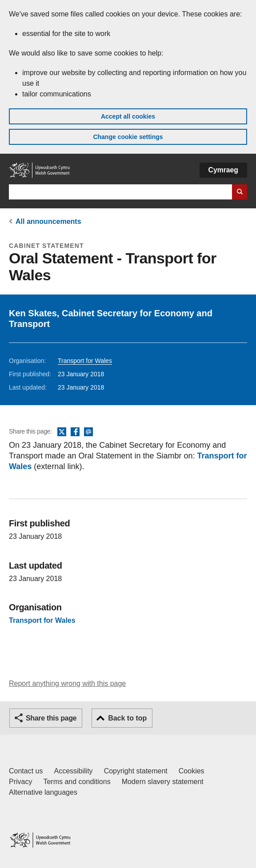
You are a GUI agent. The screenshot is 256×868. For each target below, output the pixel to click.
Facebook (75, 432)
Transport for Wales (85, 361)
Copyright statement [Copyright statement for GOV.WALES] (136, 771)
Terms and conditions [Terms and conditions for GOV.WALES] (77, 782)
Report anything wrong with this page (67, 683)
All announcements (48, 221)
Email (88, 432)
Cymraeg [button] (223, 170)
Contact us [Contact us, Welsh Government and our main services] (26, 771)
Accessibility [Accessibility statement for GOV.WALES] (73, 771)
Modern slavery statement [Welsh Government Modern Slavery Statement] (163, 782)
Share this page (51, 718)
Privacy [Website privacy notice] (20, 782)
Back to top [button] (127, 718)
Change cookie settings (128, 137)
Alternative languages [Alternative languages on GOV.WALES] (43, 792)
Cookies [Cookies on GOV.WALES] (192, 771)
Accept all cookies (128, 116)
